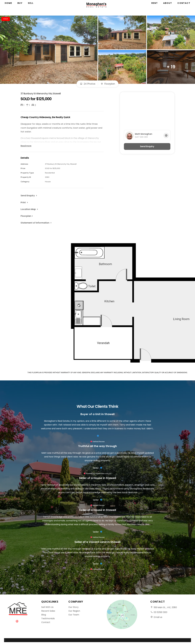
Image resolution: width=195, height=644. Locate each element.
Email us (158, 617)
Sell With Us (47, 607)
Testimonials (48, 618)
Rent (155, 8)
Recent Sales (48, 611)
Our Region (74, 611)
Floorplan (108, 84)
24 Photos (88, 84)
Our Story (73, 607)
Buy (20, 8)
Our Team (74, 615)
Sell (31, 8)
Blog (44, 615)
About (168, 8)
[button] (25, 202)
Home (8, 8)
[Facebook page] (18, 621)
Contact (184, 8)
